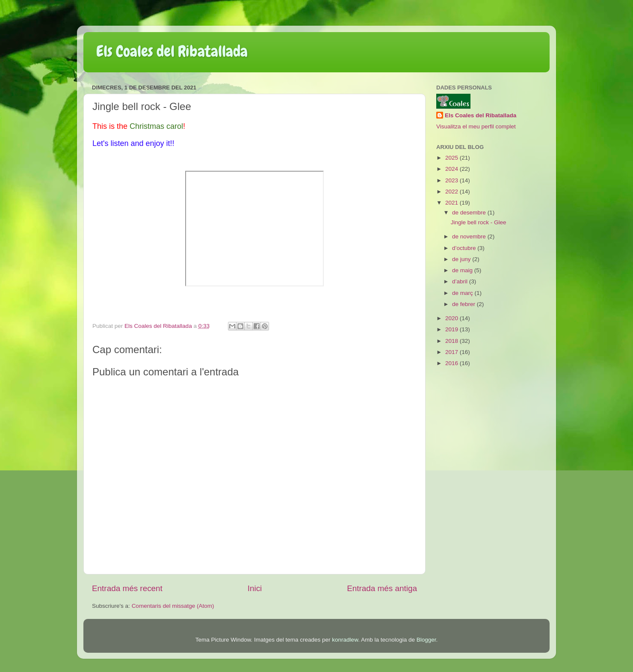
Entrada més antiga (382, 588)
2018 (453, 341)
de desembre (470, 213)
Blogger (426, 640)
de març (463, 293)
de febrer (464, 304)
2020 (453, 318)
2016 (453, 363)
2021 (453, 203)
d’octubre (465, 248)
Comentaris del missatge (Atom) (173, 606)
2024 (453, 169)
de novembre (470, 236)
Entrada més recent (127, 588)
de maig (463, 270)
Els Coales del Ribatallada (172, 51)
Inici (255, 588)
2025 (453, 158)
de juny (462, 259)
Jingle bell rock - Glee (479, 222)
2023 (453, 180)
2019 (453, 329)
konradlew (345, 640)
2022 (453, 192)
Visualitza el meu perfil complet (476, 126)
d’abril (461, 281)
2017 (453, 352)
